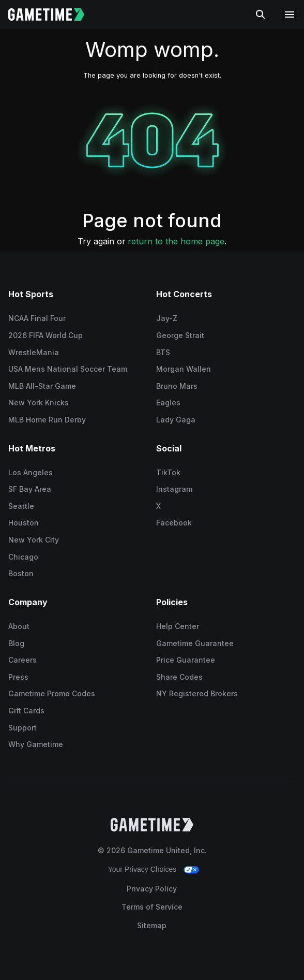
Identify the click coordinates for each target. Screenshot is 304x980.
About (19, 626)
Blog (16, 643)
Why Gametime (36, 744)
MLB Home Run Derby (47, 420)
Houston (24, 523)
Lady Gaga (176, 420)
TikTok (168, 472)
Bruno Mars (177, 386)
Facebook (174, 523)
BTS (163, 352)
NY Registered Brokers (197, 693)
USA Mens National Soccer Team (68, 369)
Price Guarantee (186, 660)
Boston (21, 573)
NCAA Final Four (37, 318)
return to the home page (176, 241)
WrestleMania (34, 352)
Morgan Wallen (184, 369)
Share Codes (179, 677)
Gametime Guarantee (195, 643)
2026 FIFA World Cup (45, 335)
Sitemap (152, 925)
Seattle (21, 506)
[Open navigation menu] (290, 14)
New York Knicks (39, 403)
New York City (34, 540)
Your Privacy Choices (142, 869)
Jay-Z (167, 318)
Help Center (178, 626)
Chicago (23, 557)
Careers (22, 660)
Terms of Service (152, 907)
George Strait (180, 335)
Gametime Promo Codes (52, 693)
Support (22, 728)
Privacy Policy (152, 889)
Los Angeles (31, 472)
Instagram (174, 489)
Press (18, 677)
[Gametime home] (52, 14)
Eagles (168, 403)
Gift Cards (26, 711)
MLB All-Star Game (42, 386)
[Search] (261, 14)
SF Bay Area (30, 489)
